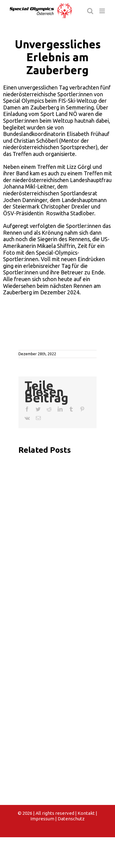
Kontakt (86, 813)
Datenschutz (71, 819)
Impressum (42, 819)
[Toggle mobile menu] (103, 11)
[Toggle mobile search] (90, 11)
